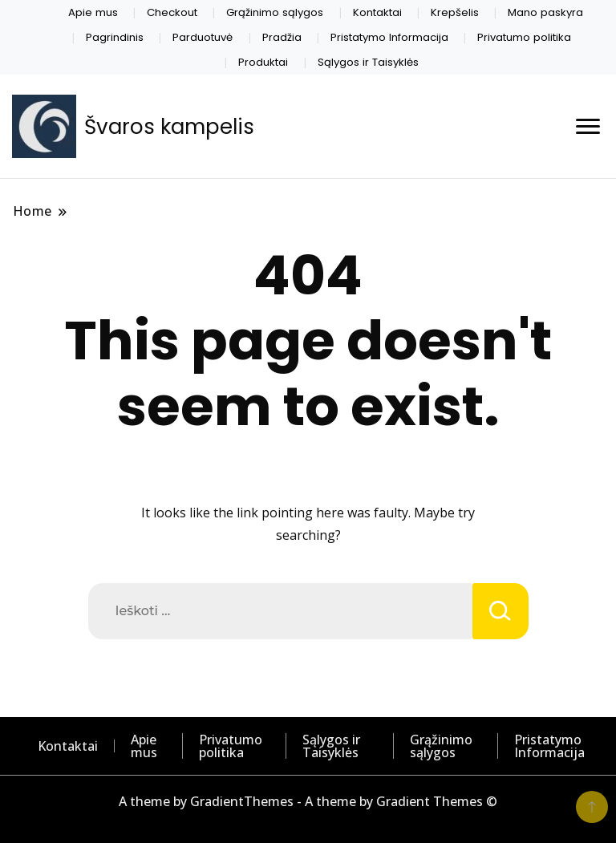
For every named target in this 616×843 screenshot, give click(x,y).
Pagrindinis (115, 37)
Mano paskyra (545, 12)
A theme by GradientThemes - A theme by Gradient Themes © (308, 801)
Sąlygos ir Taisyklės (368, 62)
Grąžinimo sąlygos (275, 12)
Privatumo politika (524, 37)
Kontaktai (377, 12)
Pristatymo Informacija (389, 37)
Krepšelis (455, 12)
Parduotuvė (203, 37)
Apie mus (93, 12)
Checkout (172, 12)
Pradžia (282, 37)
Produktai (263, 62)
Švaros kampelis (169, 127)
